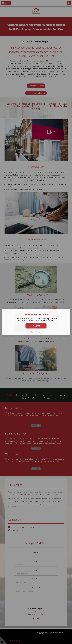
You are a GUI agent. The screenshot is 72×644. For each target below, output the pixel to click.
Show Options (36, 332)
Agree (36, 326)
